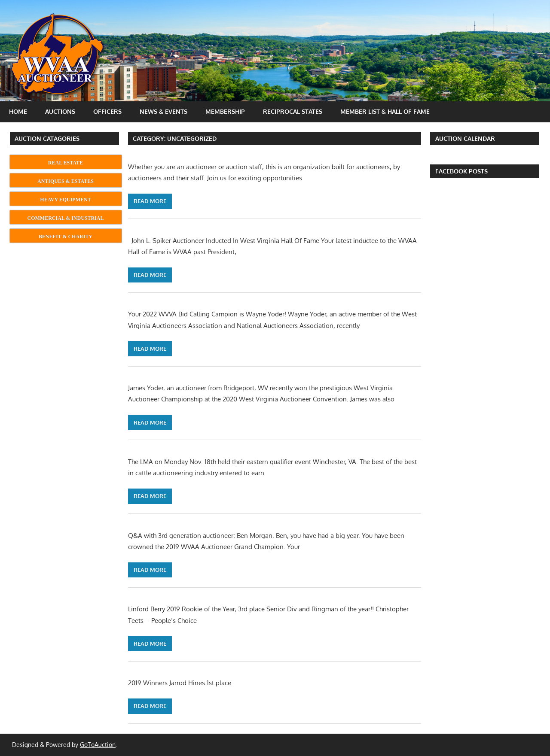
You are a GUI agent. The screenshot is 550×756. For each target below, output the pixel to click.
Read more (150, 201)
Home (18, 111)
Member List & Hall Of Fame (385, 111)
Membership (225, 111)
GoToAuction (98, 745)
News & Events (163, 111)
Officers (107, 111)
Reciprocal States (293, 111)
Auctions (60, 111)
